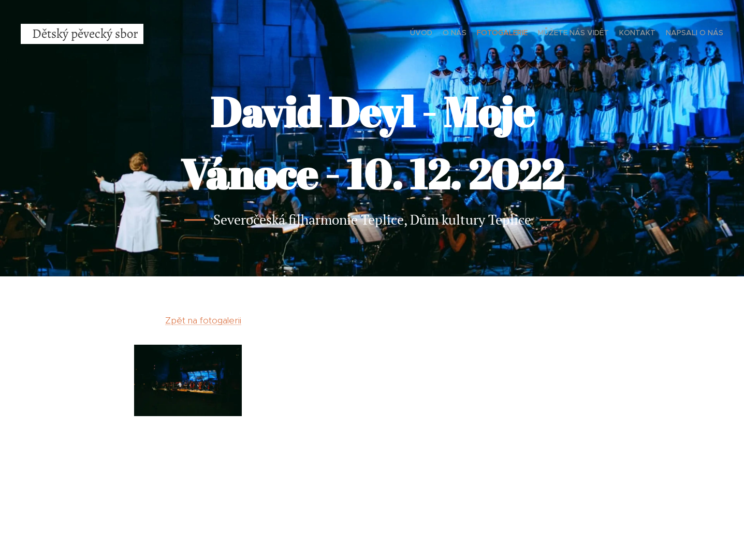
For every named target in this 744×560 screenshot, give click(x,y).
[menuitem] (673, 34)
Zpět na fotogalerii (203, 320)
